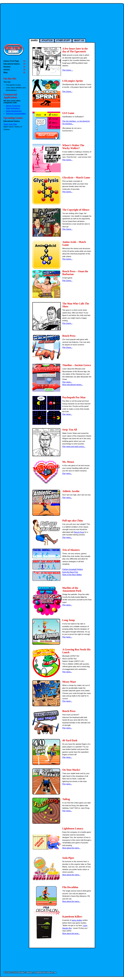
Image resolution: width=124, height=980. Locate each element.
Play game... (67, 382)
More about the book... (71, 933)
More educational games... (73, 385)
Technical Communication (16, 113)
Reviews (7, 67)
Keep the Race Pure (70, 572)
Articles (7, 70)
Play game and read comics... (74, 446)
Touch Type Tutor (10, 124)
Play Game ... (68, 70)
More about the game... (71, 848)
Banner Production (13, 106)
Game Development (14, 111)
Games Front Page (11, 61)
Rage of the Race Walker (72, 575)
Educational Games (12, 64)
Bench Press (79, 532)
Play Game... (67, 91)
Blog (5, 72)
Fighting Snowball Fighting (73, 569)
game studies (77, 920)
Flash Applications (13, 108)
